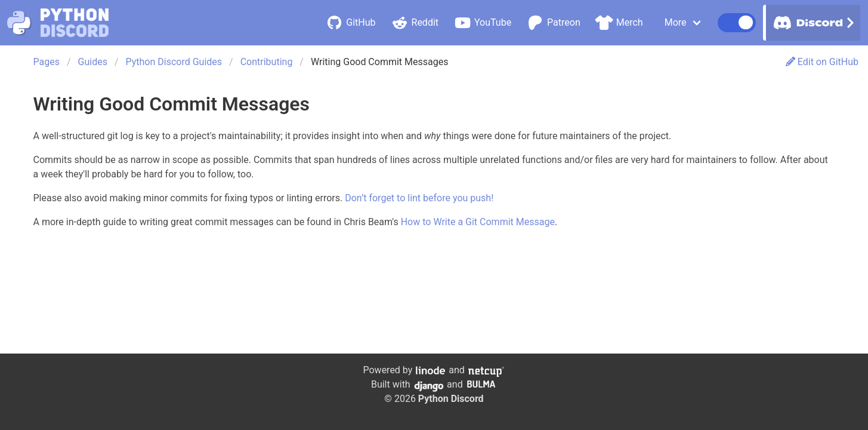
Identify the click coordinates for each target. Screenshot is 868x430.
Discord (812, 23)
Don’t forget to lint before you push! (419, 198)
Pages (47, 62)
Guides (93, 62)
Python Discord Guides (174, 62)
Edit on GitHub (822, 62)
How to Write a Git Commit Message (478, 222)
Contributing (267, 62)
